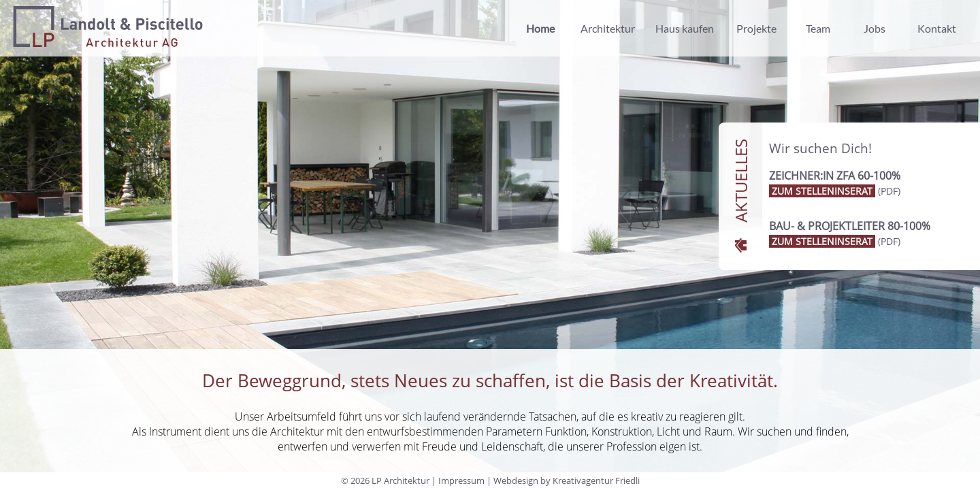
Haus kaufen (685, 28)
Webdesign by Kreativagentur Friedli (567, 480)
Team (818, 28)
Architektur (608, 28)
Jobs (875, 28)
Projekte (756, 28)
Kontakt (937, 28)
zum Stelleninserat (822, 191)
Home (540, 28)
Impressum (461, 480)
